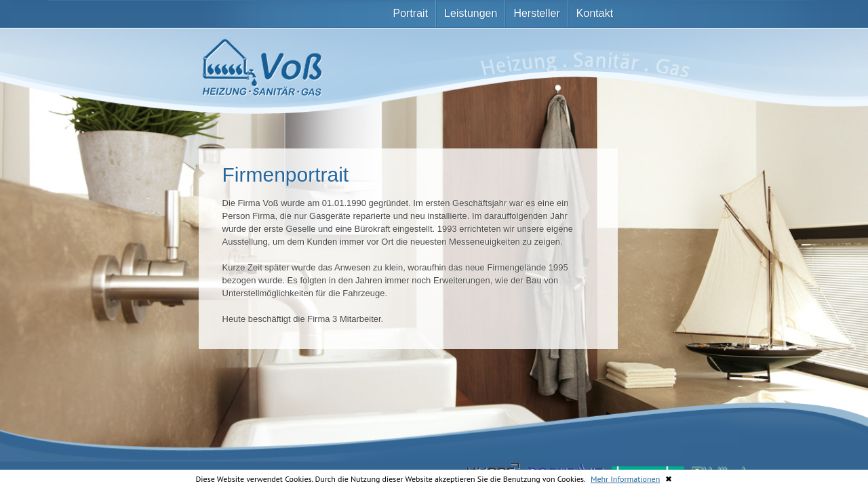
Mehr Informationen (625, 479)
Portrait (411, 13)
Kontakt (595, 13)
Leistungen (471, 13)
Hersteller (536, 13)
